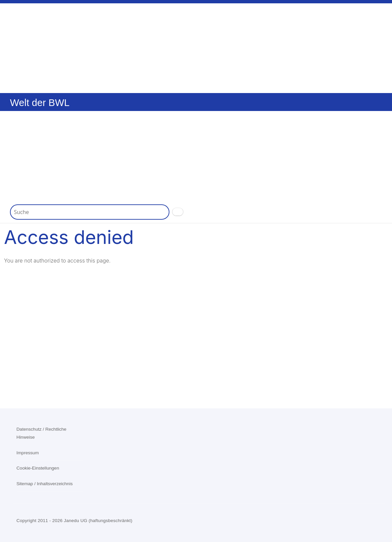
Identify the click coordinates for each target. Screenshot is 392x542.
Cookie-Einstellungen (38, 468)
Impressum (28, 453)
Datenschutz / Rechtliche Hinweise (42, 433)
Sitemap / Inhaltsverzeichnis (45, 484)
